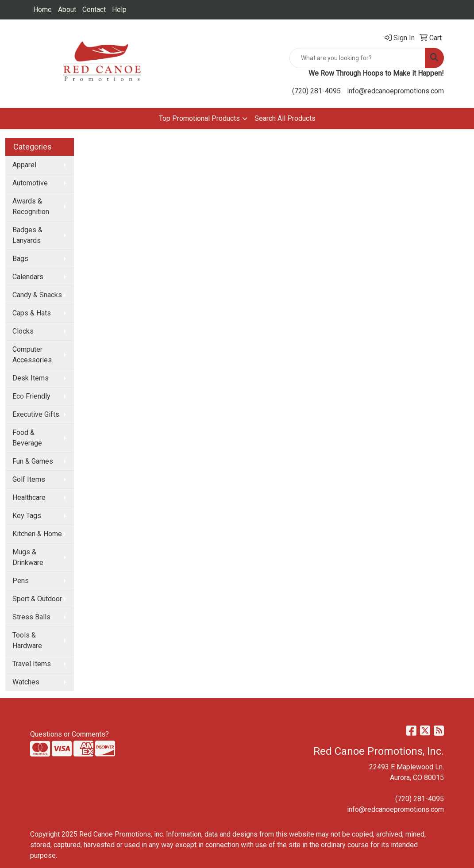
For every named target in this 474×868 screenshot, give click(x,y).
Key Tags (27, 516)
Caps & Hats (32, 313)
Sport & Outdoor (37, 599)
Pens (21, 581)
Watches (26, 682)
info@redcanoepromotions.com (395, 91)
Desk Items (31, 378)
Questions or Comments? (69, 734)
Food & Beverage (27, 438)
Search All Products (285, 118)
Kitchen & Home (37, 534)
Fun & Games (33, 461)
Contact (94, 10)
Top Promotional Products (199, 118)
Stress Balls (31, 617)
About (67, 10)
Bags (20, 259)
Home (42, 10)
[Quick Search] (357, 58)
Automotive (30, 183)
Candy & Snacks (37, 295)
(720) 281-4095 (316, 91)
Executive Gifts (36, 414)
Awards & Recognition (31, 206)
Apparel (24, 165)
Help (119, 10)
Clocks (23, 331)
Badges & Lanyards (27, 235)
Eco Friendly (31, 396)
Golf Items (29, 479)
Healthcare (29, 497)
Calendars (28, 277)
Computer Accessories (32, 355)
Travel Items (32, 664)
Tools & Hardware (27, 640)
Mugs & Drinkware (28, 557)
